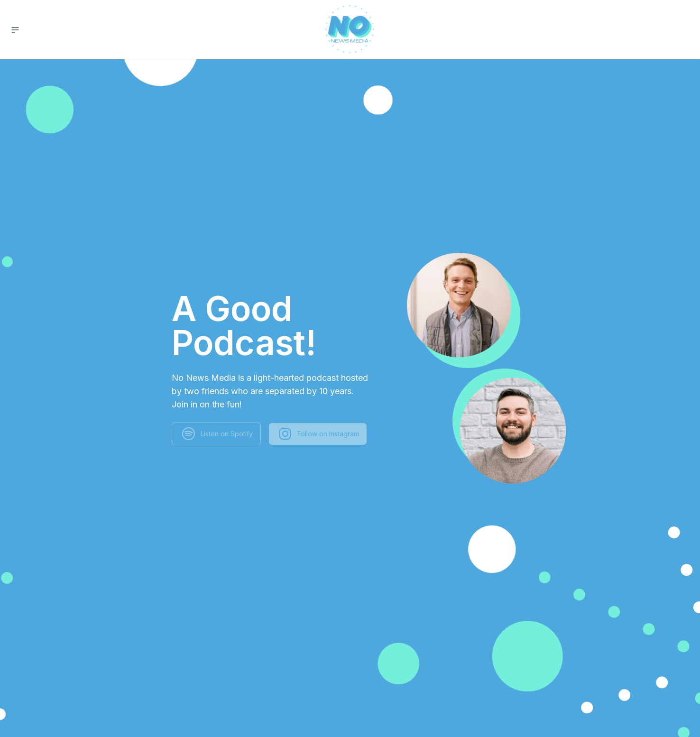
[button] (15, 30)
